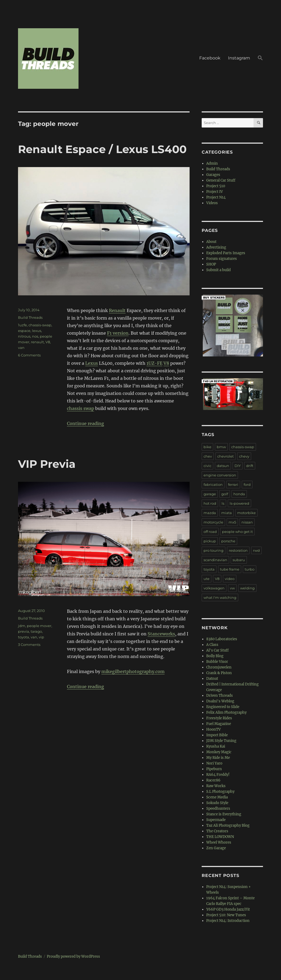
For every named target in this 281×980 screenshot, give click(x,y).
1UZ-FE (154, 363)
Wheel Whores (219, 842)
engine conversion (220, 475)
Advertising (216, 247)
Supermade (216, 820)
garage (210, 494)
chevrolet (225, 456)
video (230, 579)
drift (250, 466)
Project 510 (216, 186)
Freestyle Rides (219, 718)
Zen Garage (216, 848)
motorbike (246, 513)
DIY (238, 466)
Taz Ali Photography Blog (228, 825)
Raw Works (216, 786)
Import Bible (217, 735)
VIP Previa (47, 464)
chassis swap (81, 408)
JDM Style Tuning (221, 741)
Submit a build (218, 270)
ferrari (233, 484)
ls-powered (239, 503)
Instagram (239, 58)
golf (225, 494)
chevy (244, 456)
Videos (212, 203)
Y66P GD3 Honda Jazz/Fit (228, 909)
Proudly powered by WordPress (73, 956)
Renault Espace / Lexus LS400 (102, 149)
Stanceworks (161, 634)
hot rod (210, 503)
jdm (22, 626)
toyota (24, 637)
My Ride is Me (218, 758)
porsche (228, 541)
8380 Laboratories (222, 639)
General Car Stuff (221, 180)
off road (210, 532)
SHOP (211, 264)
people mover (39, 626)
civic (207, 466)
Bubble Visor (217, 662)
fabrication (213, 484)
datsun (223, 466)
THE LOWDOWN (220, 837)
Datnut (212, 679)
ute (207, 579)
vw (232, 588)
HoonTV (214, 729)
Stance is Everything (224, 814)
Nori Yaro (214, 763)
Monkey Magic (219, 752)
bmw (221, 447)
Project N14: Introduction (228, 921)
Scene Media (217, 797)
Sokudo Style (217, 803)
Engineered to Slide (223, 707)
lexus (37, 331)
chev (208, 456)
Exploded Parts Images (226, 253)
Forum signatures (222, 259)
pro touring (214, 550)
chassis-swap (40, 325)
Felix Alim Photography (226, 712)
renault (37, 342)
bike (207, 447)
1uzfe (22, 325)
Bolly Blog (215, 656)
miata (227, 513)
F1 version (118, 333)
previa (24, 631)
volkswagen (214, 588)
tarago (36, 631)
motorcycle (213, 522)
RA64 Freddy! (218, 775)
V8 (166, 363)
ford (247, 484)
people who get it (237, 532)
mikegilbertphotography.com (133, 671)
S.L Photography (220, 792)
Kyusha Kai (216, 746)
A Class (212, 645)
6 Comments (29, 355)
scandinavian (215, 560)
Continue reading (86, 423)
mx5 (232, 522)
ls (223, 503)
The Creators (217, 831)
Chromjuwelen (219, 667)
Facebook (210, 58)
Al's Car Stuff (217, 650)
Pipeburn (214, 769)
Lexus (92, 363)
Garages (213, 175)
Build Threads (30, 317)
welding (247, 588)
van (21, 348)
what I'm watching (220, 597)
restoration (238, 550)
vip (41, 637)
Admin (212, 163)
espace (24, 331)
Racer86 (213, 780)
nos (35, 336)
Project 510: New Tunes (226, 915)
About (211, 242)
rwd (256, 550)
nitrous (24, 336)
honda (239, 494)
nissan (247, 522)
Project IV (215, 192)
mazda (210, 513)
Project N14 (216, 197)
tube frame (230, 569)
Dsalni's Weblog (220, 701)
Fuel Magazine (219, 724)
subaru (239, 560)
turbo (250, 569)
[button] (260, 59)
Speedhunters (218, 809)
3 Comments (29, 645)
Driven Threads (220, 696)
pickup (210, 541)
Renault (117, 310)
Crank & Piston (219, 673)
